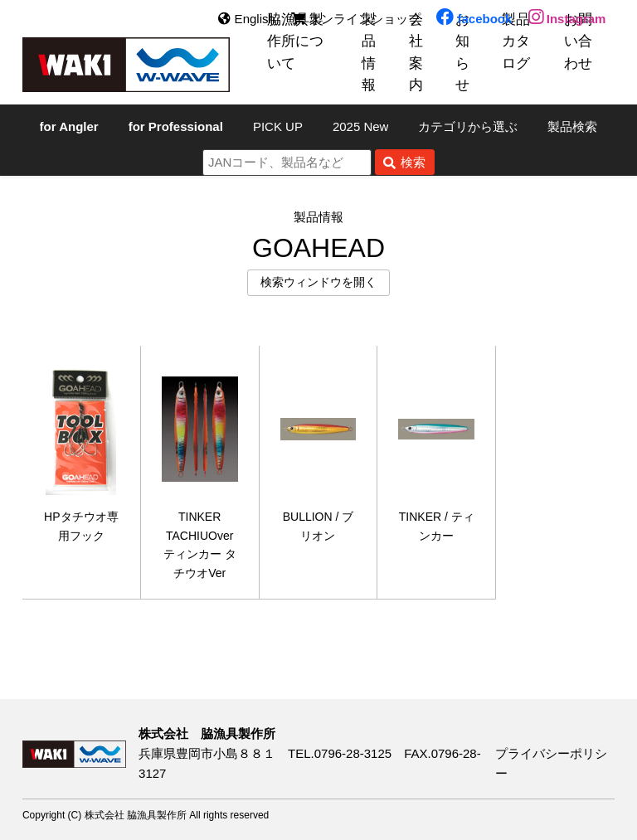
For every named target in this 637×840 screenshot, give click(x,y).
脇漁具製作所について (295, 41)
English (246, 19)
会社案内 (416, 52)
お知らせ (462, 52)
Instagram (567, 19)
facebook (474, 19)
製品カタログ (516, 41)
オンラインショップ (356, 19)
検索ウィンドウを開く (318, 282)
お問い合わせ (578, 41)
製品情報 (369, 52)
